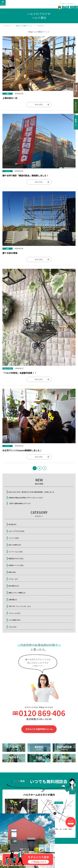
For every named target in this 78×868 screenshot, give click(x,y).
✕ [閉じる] (55, 813)
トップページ (7, 26)
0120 (42, 713)
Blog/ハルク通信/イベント (24, 26)
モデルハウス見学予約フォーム (39, 729)
